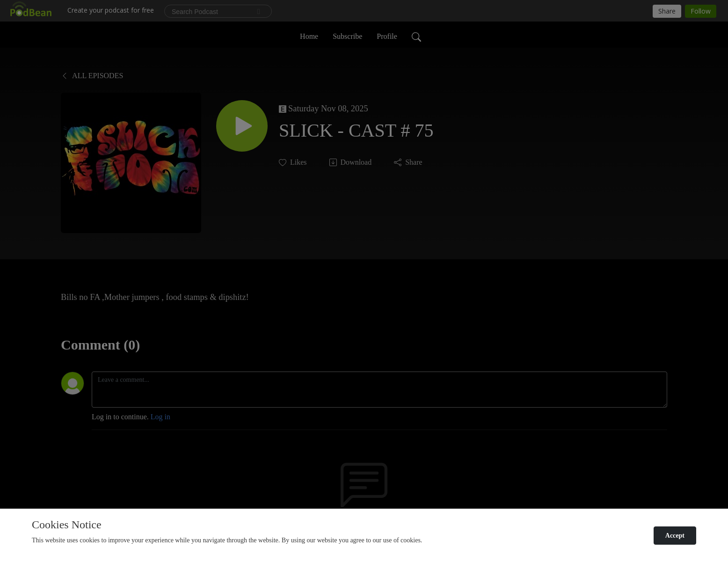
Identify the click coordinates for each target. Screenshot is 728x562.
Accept (675, 536)
